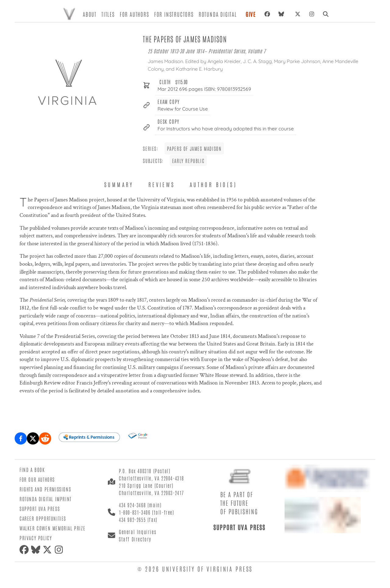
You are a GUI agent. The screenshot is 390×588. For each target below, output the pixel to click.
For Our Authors (37, 479)
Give (251, 14)
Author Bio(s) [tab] (213, 184)
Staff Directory (135, 539)
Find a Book (32, 469)
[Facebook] (267, 14)
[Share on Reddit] (45, 438)
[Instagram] (312, 14)
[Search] (326, 14)
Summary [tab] (119, 184)
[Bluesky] (282, 14)
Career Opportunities (43, 518)
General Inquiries (138, 532)
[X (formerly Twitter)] (298, 14)
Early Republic (188, 161)
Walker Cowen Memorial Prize (52, 528)
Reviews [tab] (162, 184)
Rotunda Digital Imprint (46, 499)
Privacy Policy (36, 538)
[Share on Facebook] (21, 438)
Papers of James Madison (194, 148)
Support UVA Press (40, 508)
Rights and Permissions (45, 489)
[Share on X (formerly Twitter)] (33, 438)
